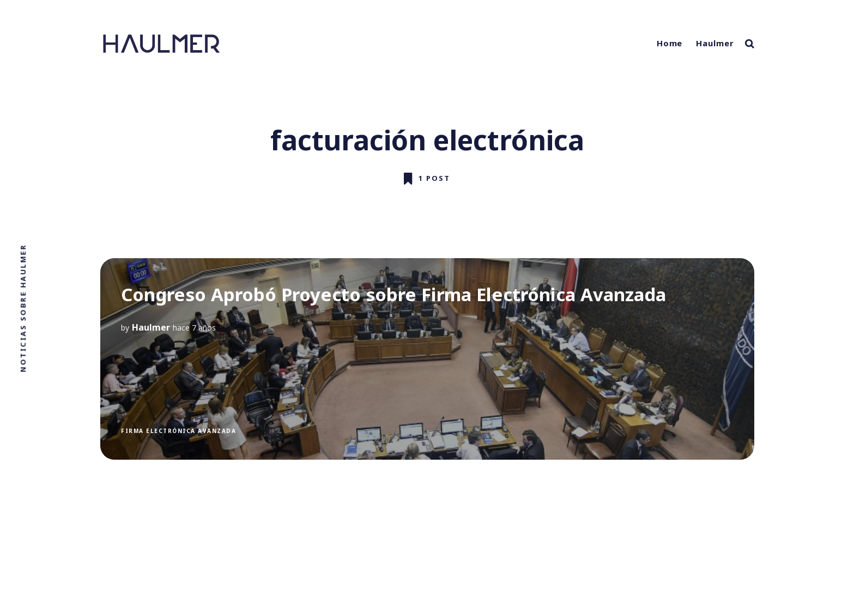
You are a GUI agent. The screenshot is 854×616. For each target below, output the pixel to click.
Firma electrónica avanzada (178, 431)
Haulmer (715, 43)
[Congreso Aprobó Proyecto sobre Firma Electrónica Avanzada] (427, 359)
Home (670, 43)
